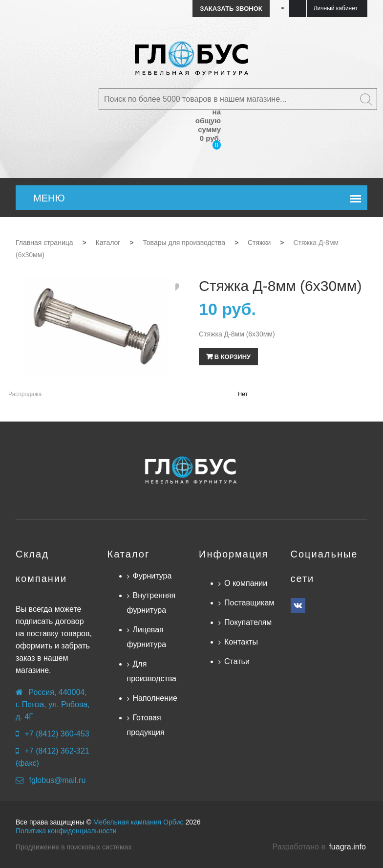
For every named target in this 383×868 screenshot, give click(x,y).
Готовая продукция (146, 725)
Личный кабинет (336, 8)
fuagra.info (347, 847)
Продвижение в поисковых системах (74, 847)
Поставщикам (249, 603)
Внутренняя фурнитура (151, 603)
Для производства (152, 671)
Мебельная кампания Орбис (138, 822)
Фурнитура (152, 576)
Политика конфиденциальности (66, 831)
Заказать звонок (231, 9)
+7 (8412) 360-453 (57, 734)
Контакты (241, 642)
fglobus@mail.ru (57, 780)
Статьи (237, 661)
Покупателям (248, 622)
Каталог (129, 554)
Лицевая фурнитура (147, 637)
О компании (246, 583)
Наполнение (155, 698)
